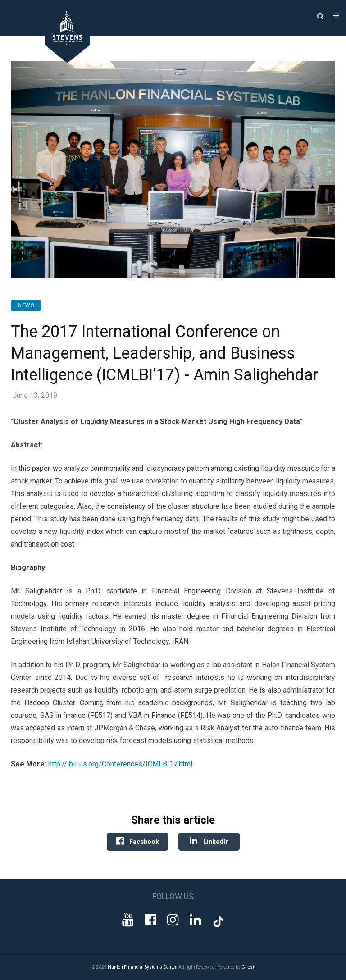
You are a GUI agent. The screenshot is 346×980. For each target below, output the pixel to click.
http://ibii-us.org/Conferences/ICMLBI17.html (120, 764)
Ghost (248, 967)
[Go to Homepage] (61, 61)
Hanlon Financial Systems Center (142, 967)
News (26, 305)
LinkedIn (209, 841)
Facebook (137, 841)
